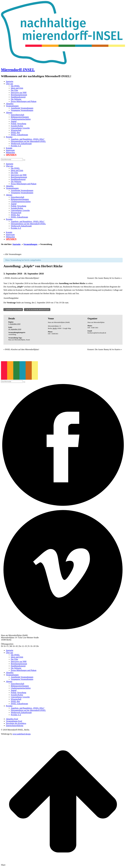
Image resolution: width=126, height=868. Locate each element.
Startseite (10, 81)
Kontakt (9, 148)
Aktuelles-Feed (12, 719)
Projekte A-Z (16, 146)
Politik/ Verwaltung (19, 124)
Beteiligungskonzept (19, 95)
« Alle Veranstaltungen (12, 254)
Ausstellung (12, 334)
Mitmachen (10, 152)
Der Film (14, 90)
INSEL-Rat (15, 132)
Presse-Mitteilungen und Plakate (24, 101)
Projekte (9, 137)
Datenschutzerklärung (15, 726)
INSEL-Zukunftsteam (19, 135)
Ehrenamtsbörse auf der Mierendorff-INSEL (28, 141)
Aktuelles (10, 104)
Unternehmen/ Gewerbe (20, 128)
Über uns (9, 84)
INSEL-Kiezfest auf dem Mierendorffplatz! (21, 278)
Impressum (10, 150)
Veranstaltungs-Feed (14, 721)
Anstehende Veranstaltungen (22, 108)
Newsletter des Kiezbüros (16, 723)
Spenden (11, 155)
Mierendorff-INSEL (18, 70)
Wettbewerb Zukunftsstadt (21, 144)
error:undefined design (22, 734)
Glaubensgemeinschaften (21, 119)
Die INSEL (15, 86)
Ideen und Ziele (17, 88)
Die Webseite (16, 99)
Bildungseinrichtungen (20, 117)
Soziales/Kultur (17, 126)
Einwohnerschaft (17, 115)
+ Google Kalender (13, 310)
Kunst (28, 340)
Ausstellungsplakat (11, 298)
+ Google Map (66, 328)
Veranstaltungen (12, 106)
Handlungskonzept (18, 97)
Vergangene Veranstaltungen (22, 110)
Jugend (14, 121)
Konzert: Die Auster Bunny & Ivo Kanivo (105, 278)
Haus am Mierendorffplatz (17, 340)
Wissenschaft (16, 130)
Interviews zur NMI (19, 93)
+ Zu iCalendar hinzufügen (37, 310)
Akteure (9, 112)
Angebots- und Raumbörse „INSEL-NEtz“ (28, 139)
